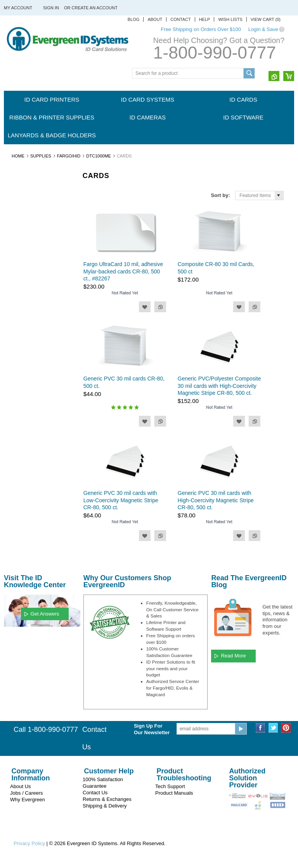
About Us (20, 786)
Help (205, 19)
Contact (180, 19)
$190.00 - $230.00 (27, 492)
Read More (233, 656)
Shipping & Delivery (105, 806)
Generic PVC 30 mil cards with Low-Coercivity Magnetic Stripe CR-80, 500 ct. (121, 500)
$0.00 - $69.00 (23, 439)
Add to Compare (160, 307)
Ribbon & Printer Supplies (52, 117)
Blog (134, 19)
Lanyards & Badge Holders (52, 135)
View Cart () (266, 19)
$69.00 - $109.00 (26, 452)
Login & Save (263, 29)
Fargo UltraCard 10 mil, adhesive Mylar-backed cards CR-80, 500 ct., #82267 (123, 271)
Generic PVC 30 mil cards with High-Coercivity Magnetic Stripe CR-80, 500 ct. (216, 500)
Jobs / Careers (27, 793)
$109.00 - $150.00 (27, 465)
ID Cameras (148, 117)
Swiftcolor (18, 362)
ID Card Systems (147, 99)
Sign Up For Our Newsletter (152, 729)
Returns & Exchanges (107, 799)
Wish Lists (230, 19)
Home (18, 156)
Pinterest (286, 728)
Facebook (261, 728)
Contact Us (95, 793)
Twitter (273, 728)
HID (12, 375)
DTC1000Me (99, 156)
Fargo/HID (69, 156)
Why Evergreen (28, 800)
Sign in (51, 8)
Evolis (14, 349)
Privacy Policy (29, 843)
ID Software (243, 117)
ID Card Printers (52, 99)
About (155, 19)
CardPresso (20, 388)
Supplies (41, 156)
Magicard (18, 335)
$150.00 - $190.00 (27, 479)
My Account (18, 8)
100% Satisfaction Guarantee (103, 783)
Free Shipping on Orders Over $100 (201, 29)
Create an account (95, 8)
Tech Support (170, 786)
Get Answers (45, 614)
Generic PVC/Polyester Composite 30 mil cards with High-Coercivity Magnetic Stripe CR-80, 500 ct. (219, 386)
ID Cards (243, 99)
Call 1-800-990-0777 (46, 730)
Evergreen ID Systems (31, 322)
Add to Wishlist (145, 307)
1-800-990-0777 (215, 53)
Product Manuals (174, 793)
